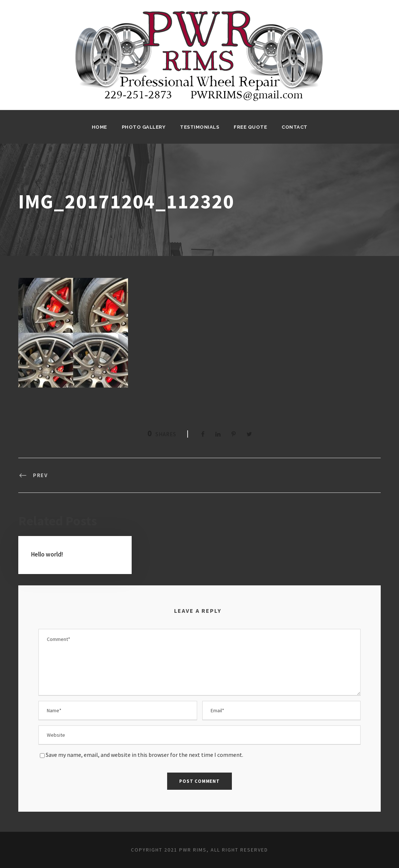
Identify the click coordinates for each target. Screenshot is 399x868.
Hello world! (47, 554)
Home (99, 127)
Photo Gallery (144, 127)
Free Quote (250, 127)
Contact (295, 127)
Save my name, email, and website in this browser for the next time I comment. (144, 755)
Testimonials (199, 127)
